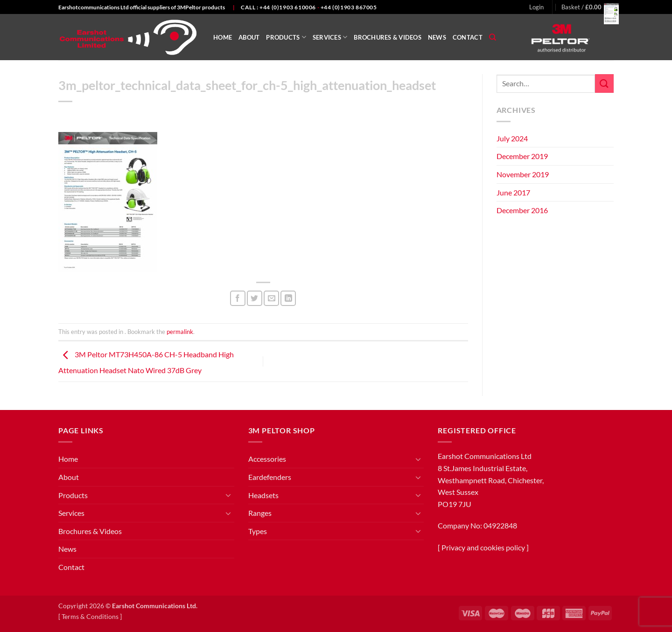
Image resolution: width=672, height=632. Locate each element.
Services (330, 37)
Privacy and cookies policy (483, 547)
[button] (536, 7)
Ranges (260, 513)
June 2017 (513, 192)
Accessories (267, 459)
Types (258, 531)
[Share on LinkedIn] (288, 298)
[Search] (493, 37)
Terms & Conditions (90, 616)
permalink (180, 332)
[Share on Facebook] (238, 298)
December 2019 (522, 156)
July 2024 (512, 138)
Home (223, 37)
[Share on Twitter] (255, 298)
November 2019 (523, 174)
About (249, 37)
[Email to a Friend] (271, 298)
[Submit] (604, 83)
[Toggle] (229, 495)
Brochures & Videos (388, 37)
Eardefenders (270, 477)
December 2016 (522, 210)
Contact (468, 37)
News (437, 37)
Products (286, 37)
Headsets (263, 495)
